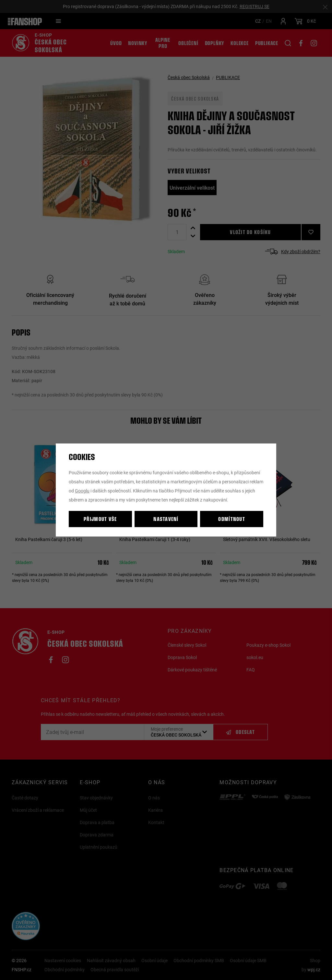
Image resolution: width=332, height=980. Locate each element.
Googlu (82, 491)
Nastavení (166, 519)
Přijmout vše (100, 519)
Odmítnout (232, 519)
